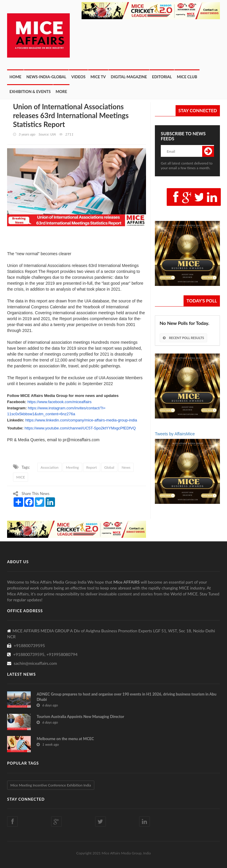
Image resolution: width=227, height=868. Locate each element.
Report (92, 467)
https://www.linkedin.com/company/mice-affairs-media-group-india (81, 420)
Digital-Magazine (129, 77)
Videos (78, 77)
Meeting (72, 467)
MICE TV (98, 77)
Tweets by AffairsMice (175, 434)
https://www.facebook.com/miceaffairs (60, 402)
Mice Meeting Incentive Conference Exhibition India (51, 785)
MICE (21, 477)
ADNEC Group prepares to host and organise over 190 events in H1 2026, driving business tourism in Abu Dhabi (127, 697)
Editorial (162, 77)
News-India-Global (46, 77)
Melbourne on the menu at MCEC (65, 739)
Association (50, 467)
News (126, 467)
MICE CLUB (187, 77)
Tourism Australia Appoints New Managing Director (80, 716)
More (61, 92)
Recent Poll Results (183, 338)
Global (109, 467)
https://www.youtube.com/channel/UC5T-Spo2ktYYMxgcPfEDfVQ (80, 428)
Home (15, 77)
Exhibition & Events (30, 92)
